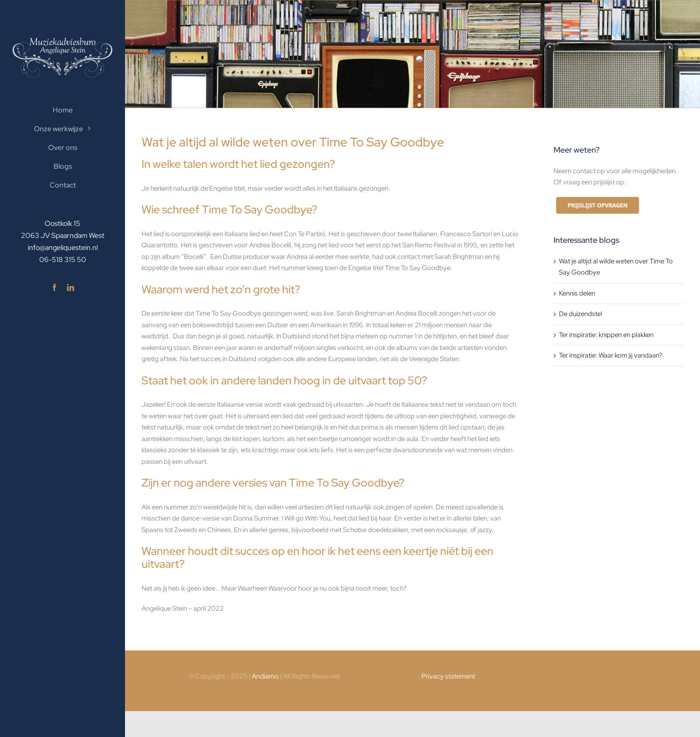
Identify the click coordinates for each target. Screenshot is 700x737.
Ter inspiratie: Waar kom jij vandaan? (611, 355)
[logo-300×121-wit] (62, 41)
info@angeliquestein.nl (63, 248)
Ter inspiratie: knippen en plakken (606, 335)
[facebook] (54, 287)
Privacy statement (448, 676)
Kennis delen (577, 293)
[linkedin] (71, 287)
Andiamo (265, 676)
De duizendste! (581, 314)
